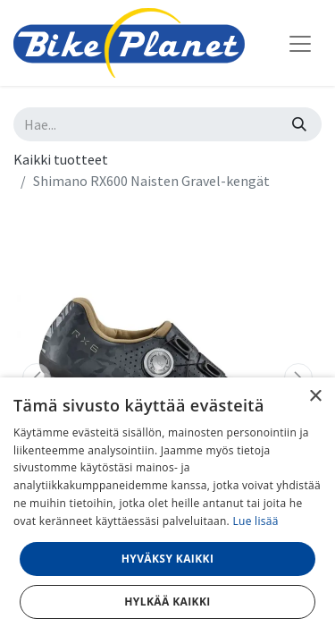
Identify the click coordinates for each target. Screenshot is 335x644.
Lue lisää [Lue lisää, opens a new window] (255, 521)
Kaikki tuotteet (61, 159)
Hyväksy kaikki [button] (168, 559)
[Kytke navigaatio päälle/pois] (300, 43)
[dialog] (167, 511)
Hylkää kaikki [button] (167, 602)
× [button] (315, 397)
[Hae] (299, 124)
